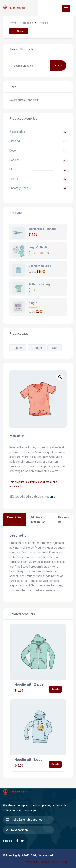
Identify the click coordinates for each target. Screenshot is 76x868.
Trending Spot (14, 855)
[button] (60, 377)
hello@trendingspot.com (28, 820)
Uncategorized (19, 188)
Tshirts (14, 179)
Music (13, 169)
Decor (13, 151)
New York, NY (20, 830)
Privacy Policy (50, 862)
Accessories (17, 132)
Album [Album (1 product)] (18, 348)
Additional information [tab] (38, 519)
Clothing (15, 141)
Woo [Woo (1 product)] (55, 348)
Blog (64, 862)
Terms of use (31, 862)
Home (13, 23)
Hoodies (28, 23)
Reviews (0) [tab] (63, 519)
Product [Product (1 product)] (37, 348)
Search (58, 65)
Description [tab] (15, 517)
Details (55, 689)
